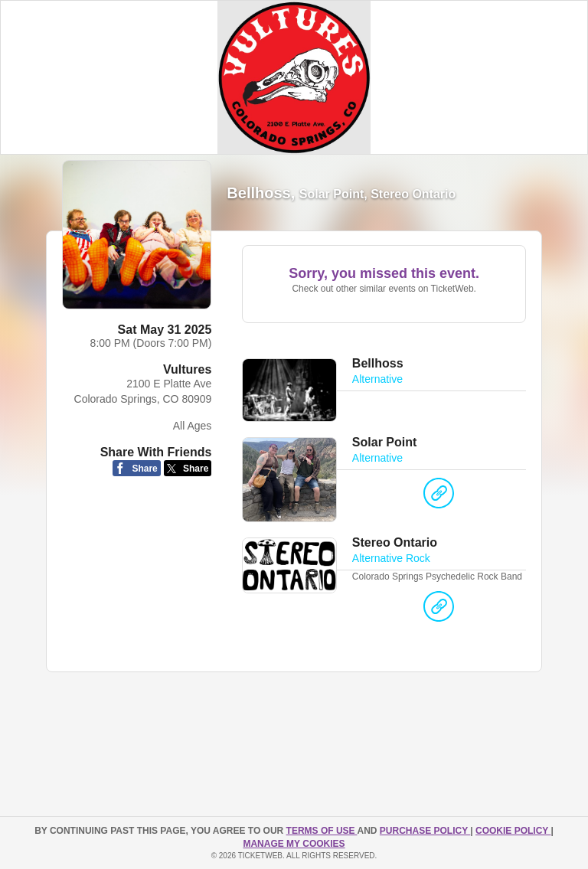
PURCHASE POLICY (425, 831)
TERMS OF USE (322, 831)
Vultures (187, 369)
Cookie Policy (513, 831)
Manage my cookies (294, 844)
